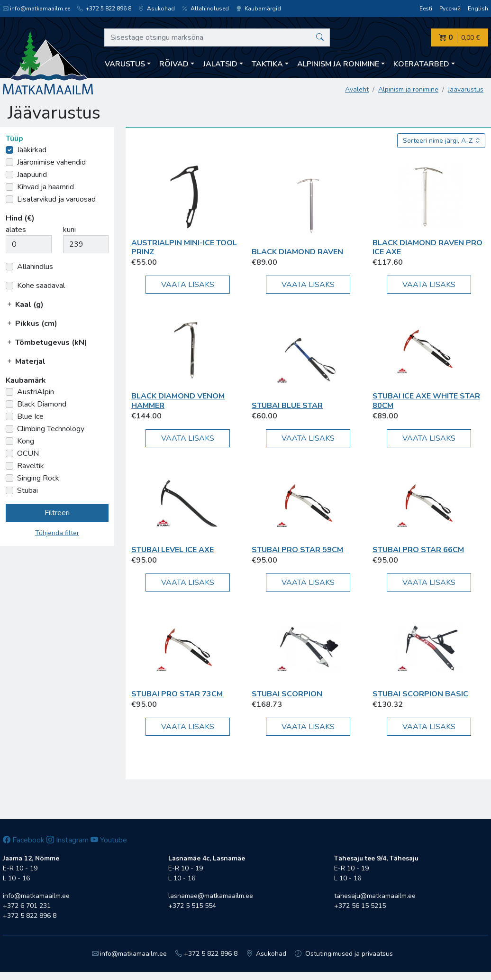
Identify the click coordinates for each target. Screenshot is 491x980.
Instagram (68, 840)
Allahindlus (35, 267)
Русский (450, 9)
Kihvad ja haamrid (45, 187)
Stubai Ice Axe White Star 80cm (426, 401)
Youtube (109, 840)
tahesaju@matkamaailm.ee (375, 896)
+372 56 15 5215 (360, 906)
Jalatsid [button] (220, 64)
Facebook (24, 840)
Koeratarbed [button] (421, 64)
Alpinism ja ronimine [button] (338, 64)
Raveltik (31, 466)
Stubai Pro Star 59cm (297, 550)
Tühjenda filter (57, 533)
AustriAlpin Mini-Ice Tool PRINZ (184, 247)
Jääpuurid (32, 175)
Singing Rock (38, 478)
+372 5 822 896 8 (104, 9)
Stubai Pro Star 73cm (177, 694)
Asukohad (157, 9)
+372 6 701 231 (27, 906)
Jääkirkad (32, 150)
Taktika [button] (267, 64)
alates (16, 230)
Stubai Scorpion (287, 694)
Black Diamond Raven (297, 252)
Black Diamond (42, 404)
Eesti (426, 9)
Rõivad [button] (174, 64)
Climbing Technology (51, 429)
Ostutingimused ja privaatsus (344, 954)
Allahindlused (205, 9)
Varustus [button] (125, 64)
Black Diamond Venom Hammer (178, 401)
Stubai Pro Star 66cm (418, 550)
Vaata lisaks (188, 285)
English (478, 9)
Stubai (27, 490)
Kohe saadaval (41, 286)
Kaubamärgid (259, 9)
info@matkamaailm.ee (36, 9)
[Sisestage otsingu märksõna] (217, 37)
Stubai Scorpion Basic (420, 694)
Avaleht (357, 89)
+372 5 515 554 (192, 906)
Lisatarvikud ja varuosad (56, 199)
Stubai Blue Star (287, 406)
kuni (69, 230)
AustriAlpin (36, 392)
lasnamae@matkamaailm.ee (211, 896)
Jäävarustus (466, 89)
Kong (26, 441)
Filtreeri (57, 513)
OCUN (28, 453)
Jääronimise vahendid (51, 162)
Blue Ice (30, 416)
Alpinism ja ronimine (408, 89)
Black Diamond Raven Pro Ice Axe (427, 247)
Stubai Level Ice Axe (173, 550)
